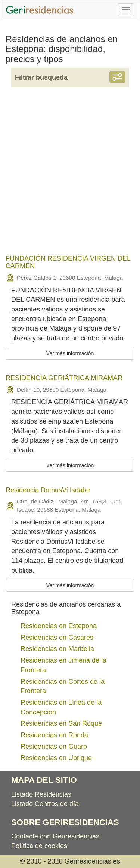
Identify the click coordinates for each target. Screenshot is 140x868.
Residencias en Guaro (54, 747)
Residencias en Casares (57, 638)
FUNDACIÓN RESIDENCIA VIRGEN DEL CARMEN (68, 262)
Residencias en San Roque (61, 723)
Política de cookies (39, 846)
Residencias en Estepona (59, 626)
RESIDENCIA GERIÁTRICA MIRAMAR (64, 378)
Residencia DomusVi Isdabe (48, 490)
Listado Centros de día (45, 804)
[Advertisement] (70, 176)
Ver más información (70, 353)
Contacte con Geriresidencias (55, 836)
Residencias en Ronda (54, 735)
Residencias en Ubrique (56, 758)
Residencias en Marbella (57, 649)
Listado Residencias (41, 794)
